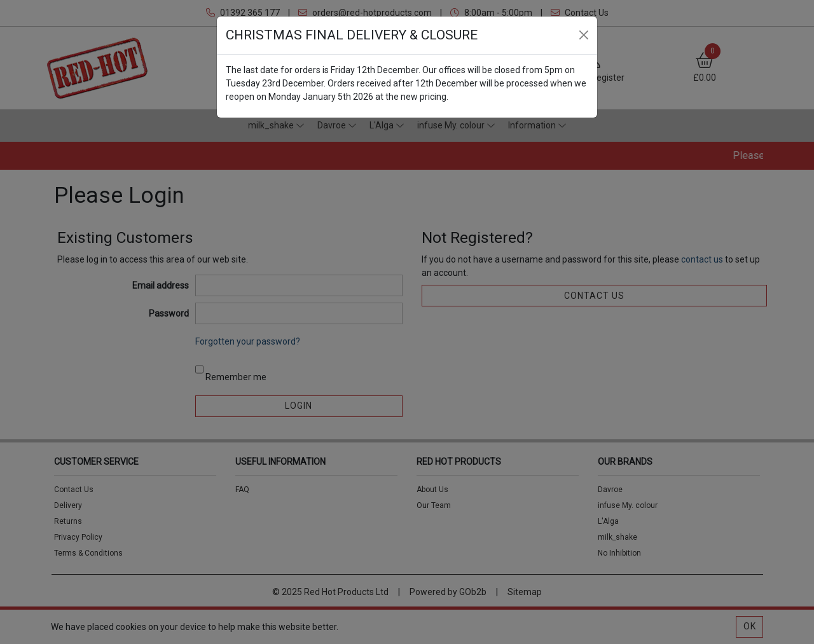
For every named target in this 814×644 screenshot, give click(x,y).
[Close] (584, 35)
